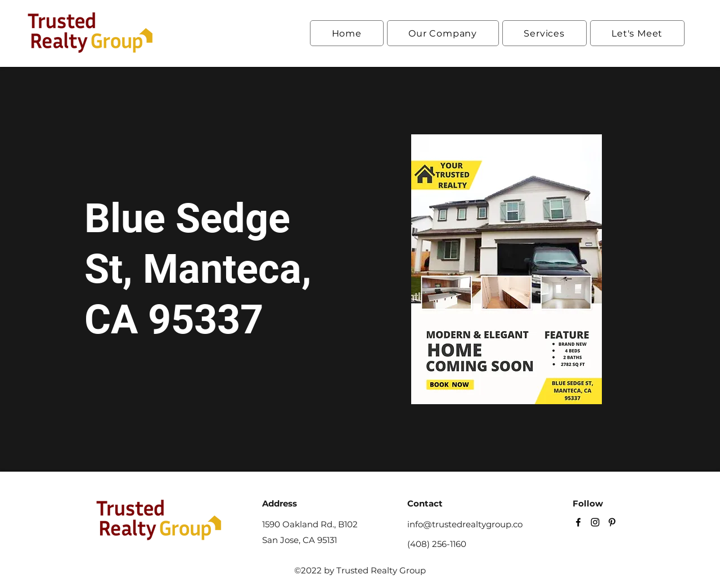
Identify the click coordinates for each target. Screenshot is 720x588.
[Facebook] (578, 522)
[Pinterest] (612, 522)
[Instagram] (595, 522)
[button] (443, 33)
